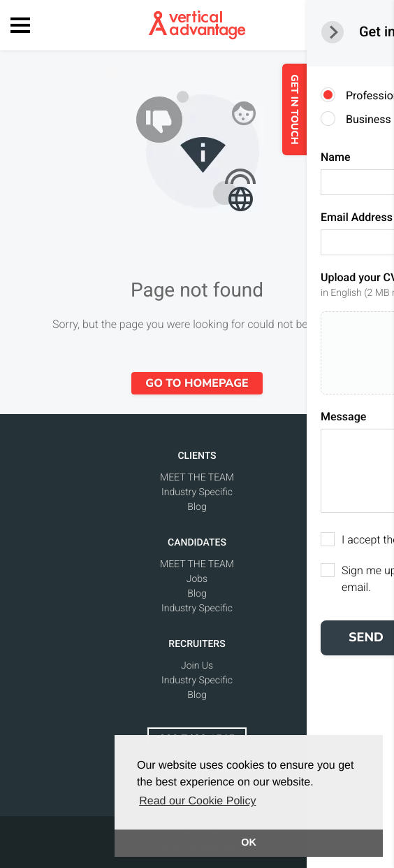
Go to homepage (197, 383)
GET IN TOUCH (329, 109)
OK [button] (249, 843)
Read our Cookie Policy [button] (197, 801)
